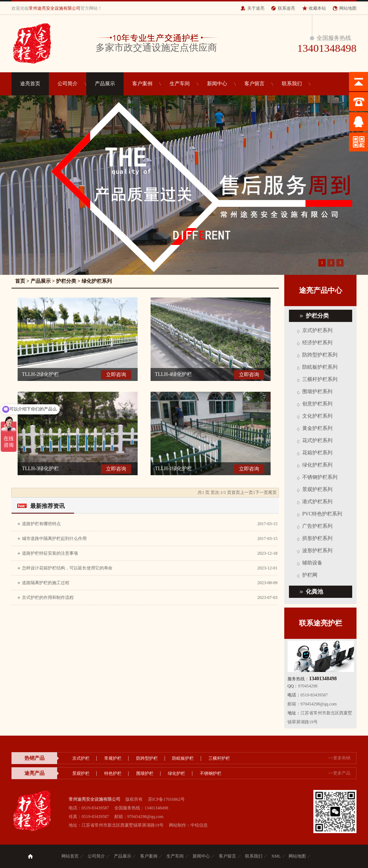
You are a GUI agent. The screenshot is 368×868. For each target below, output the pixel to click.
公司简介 (68, 84)
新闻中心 (217, 84)
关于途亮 (256, 8)
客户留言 (254, 84)
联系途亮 (286, 8)
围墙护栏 (145, 773)
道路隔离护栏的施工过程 (46, 583)
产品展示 (105, 84)
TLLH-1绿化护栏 (173, 469)
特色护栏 (113, 773)
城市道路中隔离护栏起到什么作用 (54, 538)
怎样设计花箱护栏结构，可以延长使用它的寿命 (67, 568)
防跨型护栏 (147, 758)
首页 (20, 281)
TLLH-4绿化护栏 (173, 374)
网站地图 (348, 8)
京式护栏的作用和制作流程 (48, 597)
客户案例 (142, 84)
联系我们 (292, 84)
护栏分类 (66, 281)
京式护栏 (81, 758)
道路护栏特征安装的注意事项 (50, 553)
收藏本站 (317, 8)
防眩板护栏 (183, 758)
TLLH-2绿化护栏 (40, 374)
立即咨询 (116, 375)
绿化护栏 (176, 773)
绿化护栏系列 (97, 281)
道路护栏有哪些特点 (41, 524)
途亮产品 (34, 773)
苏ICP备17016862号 (167, 799)
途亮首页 (30, 84)
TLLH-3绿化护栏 (40, 469)
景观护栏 (81, 773)
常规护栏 (113, 758)
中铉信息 (199, 825)
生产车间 (180, 84)
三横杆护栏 (219, 758)
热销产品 (34, 758)
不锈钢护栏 (211, 773)
